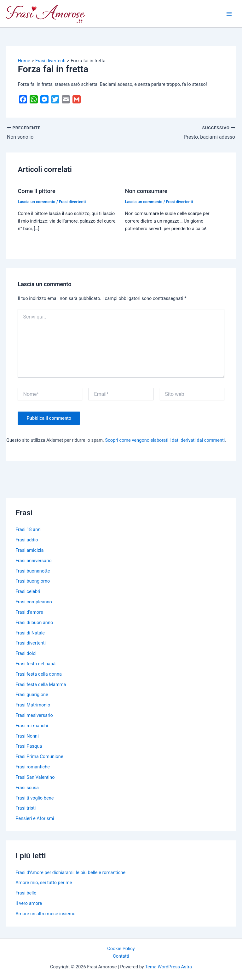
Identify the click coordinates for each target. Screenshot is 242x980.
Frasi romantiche (33, 767)
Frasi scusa (27, 788)
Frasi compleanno (34, 602)
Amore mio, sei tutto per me (44, 883)
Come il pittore (36, 191)
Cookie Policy (121, 949)
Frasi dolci (26, 653)
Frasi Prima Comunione (39, 756)
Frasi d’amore (29, 612)
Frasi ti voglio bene (35, 798)
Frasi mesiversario (34, 715)
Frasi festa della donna (39, 674)
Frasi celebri (28, 591)
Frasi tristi (26, 808)
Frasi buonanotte (33, 571)
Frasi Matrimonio (33, 705)
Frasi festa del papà (35, 664)
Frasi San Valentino (35, 777)
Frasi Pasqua (29, 746)
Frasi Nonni (27, 736)
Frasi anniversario (34, 561)
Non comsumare (146, 191)
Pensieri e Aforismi (35, 818)
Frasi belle (26, 893)
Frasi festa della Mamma (41, 684)
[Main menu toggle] (229, 14)
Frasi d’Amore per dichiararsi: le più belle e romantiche (70, 872)
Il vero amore (29, 903)
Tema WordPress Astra (168, 967)
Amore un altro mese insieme (45, 914)
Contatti (121, 956)
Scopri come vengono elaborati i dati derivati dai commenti (165, 440)
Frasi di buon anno (34, 623)
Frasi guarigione (32, 695)
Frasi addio (27, 540)
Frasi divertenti (72, 202)
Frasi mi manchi (32, 726)
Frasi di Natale (30, 633)
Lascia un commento (36, 202)
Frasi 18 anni (29, 529)
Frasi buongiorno (33, 581)
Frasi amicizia (29, 550)
